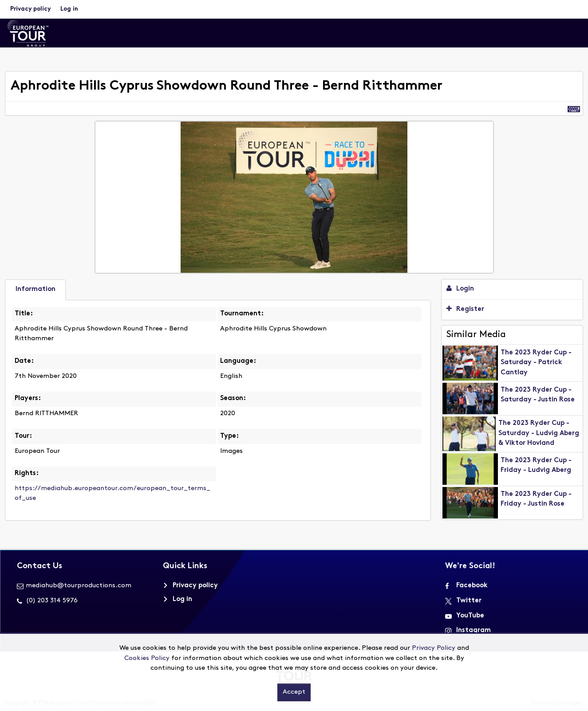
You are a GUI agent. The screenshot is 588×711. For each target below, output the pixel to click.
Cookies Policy (147, 658)
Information (36, 289)
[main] (294, 301)
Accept (294, 692)
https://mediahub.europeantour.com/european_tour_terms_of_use (112, 494)
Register (465, 309)
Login (460, 289)
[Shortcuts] (574, 108)
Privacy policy (30, 9)
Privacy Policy (434, 648)
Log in (69, 9)
